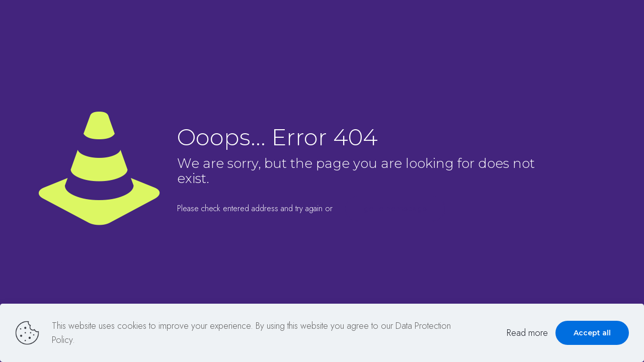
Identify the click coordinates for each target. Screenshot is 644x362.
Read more (527, 333)
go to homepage (395, 209)
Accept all (592, 333)
